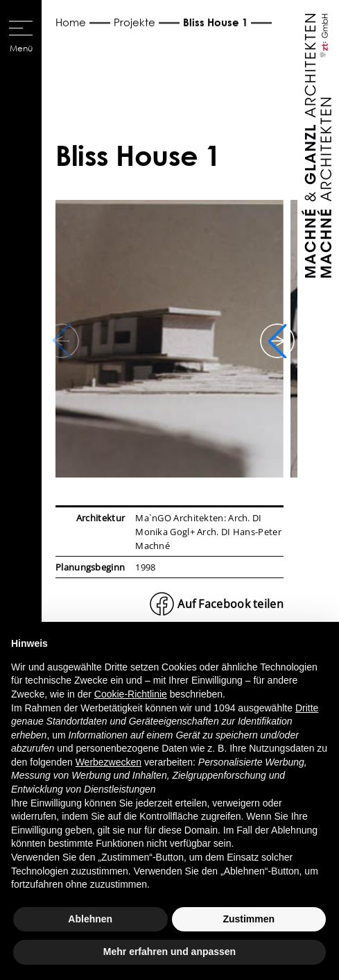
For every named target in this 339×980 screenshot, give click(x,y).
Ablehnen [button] (90, 919)
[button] (277, 341)
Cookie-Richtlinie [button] (131, 694)
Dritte (307, 708)
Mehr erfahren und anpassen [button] (169, 952)
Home (71, 22)
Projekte (134, 22)
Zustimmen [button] (249, 919)
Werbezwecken (108, 762)
